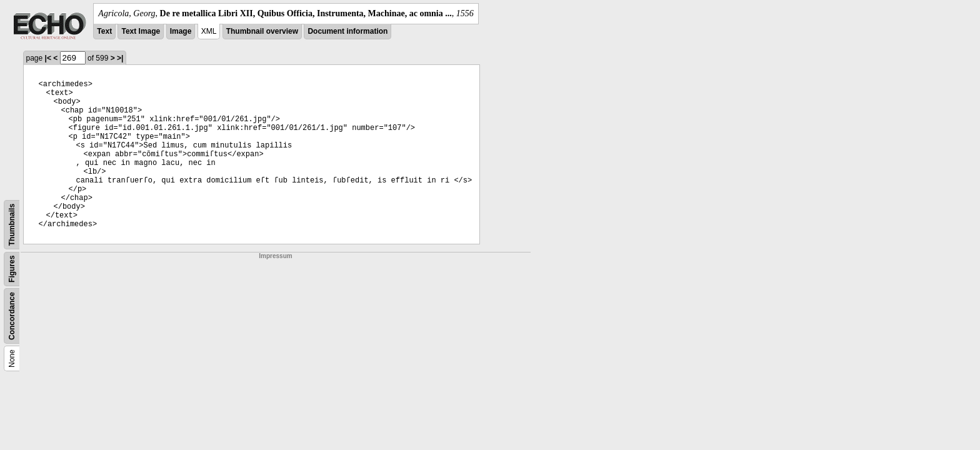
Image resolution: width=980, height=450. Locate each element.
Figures (12, 269)
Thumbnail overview (262, 31)
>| (120, 58)
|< (48, 58)
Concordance (12, 316)
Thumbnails (12, 225)
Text (104, 31)
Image (181, 31)
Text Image (141, 31)
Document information (347, 31)
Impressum (275, 256)
